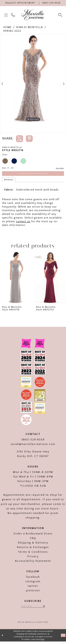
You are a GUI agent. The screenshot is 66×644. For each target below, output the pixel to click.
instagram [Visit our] (33, 583)
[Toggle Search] (61, 15)
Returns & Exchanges (33, 549)
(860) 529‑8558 (33, 441)
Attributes (9, 181)
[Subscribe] (46, 608)
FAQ (33, 540)
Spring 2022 (12, 31)
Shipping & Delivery (33, 544)
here (42, 642)
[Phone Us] (52, 3)
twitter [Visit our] (33, 588)
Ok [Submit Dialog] (63, 638)
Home (7, 27)
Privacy (33, 558)
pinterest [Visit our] (33, 592)
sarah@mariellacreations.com (33, 446)
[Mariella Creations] (33, 15)
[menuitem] (6, 15)
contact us (23, 223)
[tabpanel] (33, 78)
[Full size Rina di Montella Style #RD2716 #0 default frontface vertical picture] (33, 78)
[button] (6, 15)
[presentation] (16, 279)
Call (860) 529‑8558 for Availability (33, 174)
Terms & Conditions (33, 553)
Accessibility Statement (33, 563)
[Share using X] (20, 139)
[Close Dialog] (3, 638)
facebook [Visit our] (33, 578)
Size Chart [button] (59, 168)
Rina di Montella (30, 27)
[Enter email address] (33, 608)
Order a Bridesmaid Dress (33, 535)
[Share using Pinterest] (29, 139)
